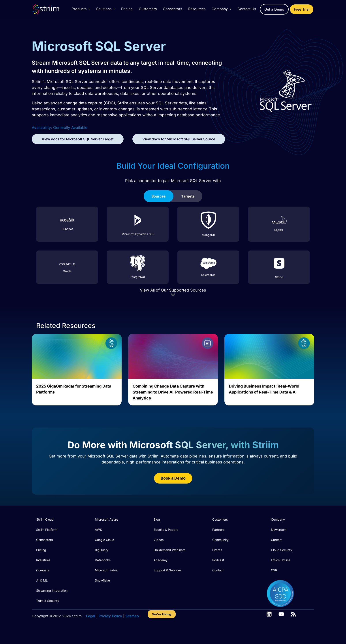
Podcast (218, 560)
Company (278, 519)
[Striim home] (50, 9)
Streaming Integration (52, 590)
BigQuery (102, 550)
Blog (157, 519)
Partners (218, 530)
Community (220, 540)
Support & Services (167, 570)
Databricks (103, 560)
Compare (43, 570)
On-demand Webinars (169, 550)
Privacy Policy (110, 616)
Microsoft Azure (106, 519)
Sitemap (132, 616)
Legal (91, 616)
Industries (43, 560)
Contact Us (247, 9)
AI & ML (42, 580)
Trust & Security (48, 601)
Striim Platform (47, 530)
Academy (161, 560)
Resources (197, 9)
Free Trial (302, 9)
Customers (148, 9)
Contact (218, 570)
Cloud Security (282, 550)
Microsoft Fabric (107, 570)
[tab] (159, 196)
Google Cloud (105, 540)
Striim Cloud (45, 519)
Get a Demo (274, 9)
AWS (98, 530)
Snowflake (102, 580)
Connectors (172, 9)
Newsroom (279, 530)
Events (217, 550)
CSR (274, 570)
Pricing (127, 9)
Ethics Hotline (281, 560)
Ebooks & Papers (166, 530)
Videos (159, 540)
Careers (277, 540)
